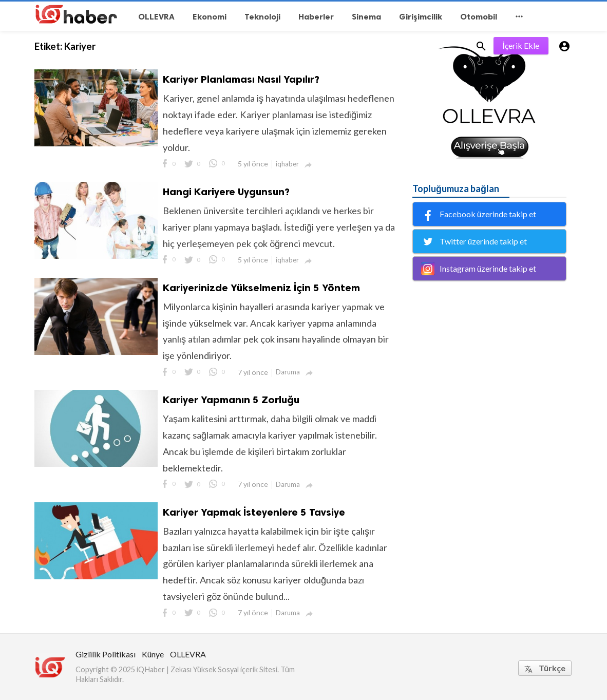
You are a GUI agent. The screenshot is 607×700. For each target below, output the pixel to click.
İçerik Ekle (521, 45)
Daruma (288, 372)
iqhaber (287, 164)
